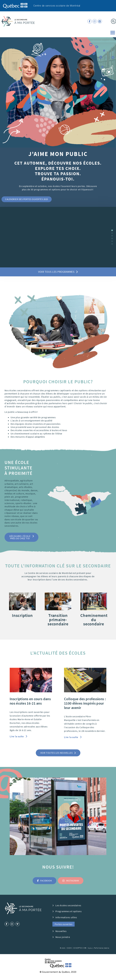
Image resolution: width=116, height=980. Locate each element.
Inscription (22, 615)
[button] (27, 199)
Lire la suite (17, 736)
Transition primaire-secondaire (58, 620)
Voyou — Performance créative (98, 948)
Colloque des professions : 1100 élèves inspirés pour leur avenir (85, 703)
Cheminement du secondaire (94, 620)
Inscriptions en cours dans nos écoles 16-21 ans (30, 701)
